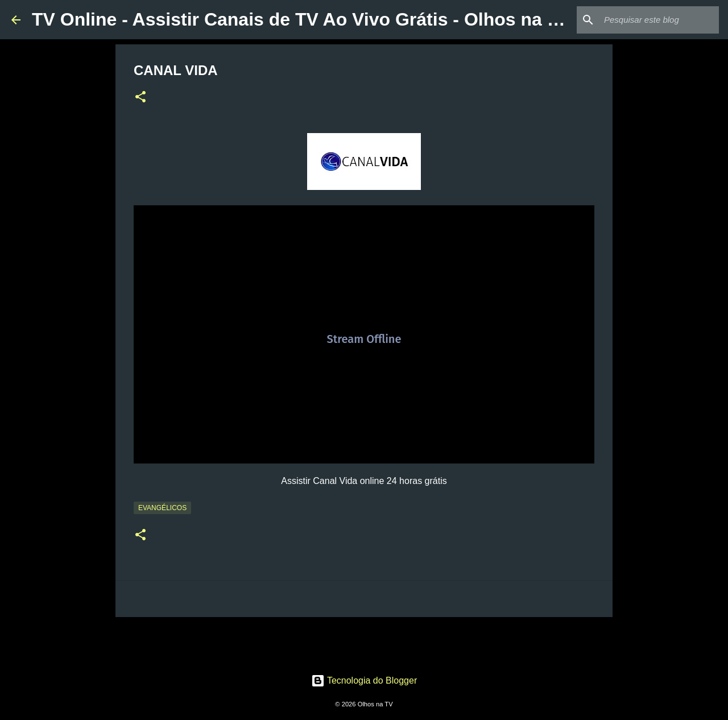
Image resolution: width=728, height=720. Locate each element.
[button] (140, 98)
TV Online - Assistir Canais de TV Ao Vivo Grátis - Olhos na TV (301, 19)
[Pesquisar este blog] (659, 20)
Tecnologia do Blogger (364, 680)
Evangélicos (162, 508)
